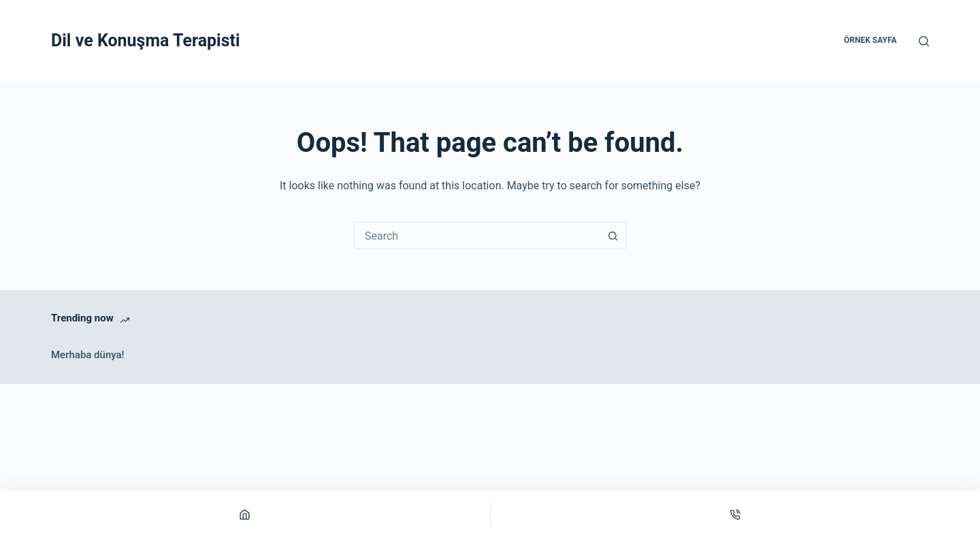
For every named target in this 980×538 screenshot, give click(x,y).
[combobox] (477, 236)
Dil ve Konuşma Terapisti (146, 41)
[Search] (924, 41)
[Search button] (612, 236)
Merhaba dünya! (88, 355)
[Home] (245, 514)
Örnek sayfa (870, 40)
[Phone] (736, 514)
